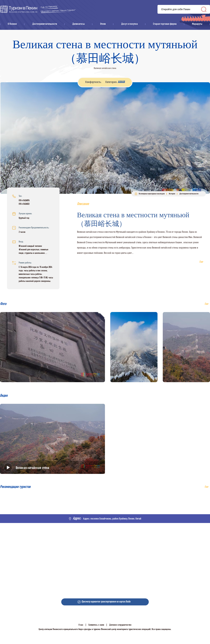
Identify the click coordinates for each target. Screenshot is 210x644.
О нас (81, 625)
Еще (206, 487)
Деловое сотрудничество (120, 625)
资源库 (38, 9)
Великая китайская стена (32, 468)
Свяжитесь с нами (96, 625)
